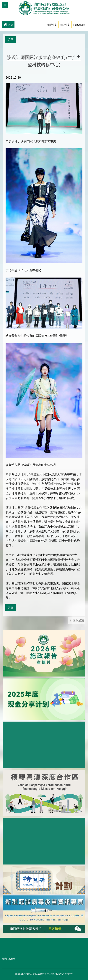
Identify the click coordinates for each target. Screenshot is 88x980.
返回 (11, 40)
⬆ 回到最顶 (77, 621)
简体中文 (65, 25)
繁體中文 (52, 25)
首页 (8, 25)
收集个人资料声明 (64, 974)
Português (79, 25)
